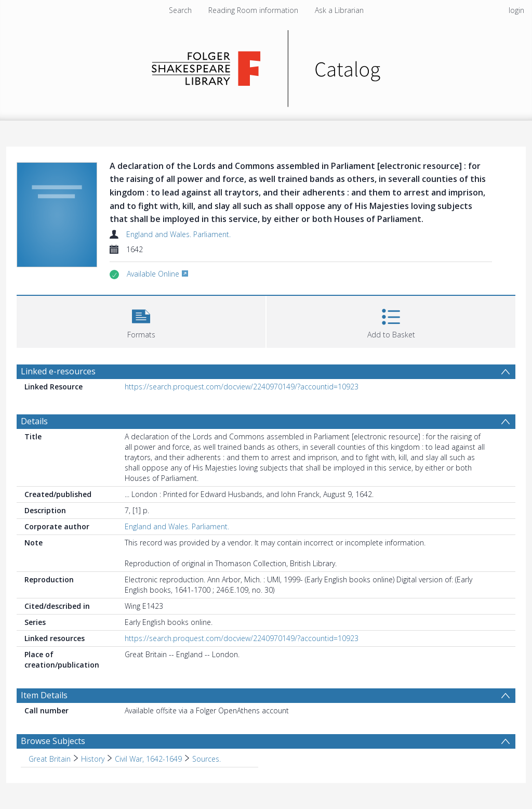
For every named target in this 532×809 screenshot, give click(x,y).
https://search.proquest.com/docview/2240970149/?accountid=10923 (242, 387)
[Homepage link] (266, 66)
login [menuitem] (516, 10)
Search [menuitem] (180, 10)
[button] (141, 321)
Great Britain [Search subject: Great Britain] (50, 759)
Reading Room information (253, 10)
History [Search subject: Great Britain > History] (93, 759)
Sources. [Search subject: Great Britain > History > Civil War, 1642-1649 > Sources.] (207, 759)
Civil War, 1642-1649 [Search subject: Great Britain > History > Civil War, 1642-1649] (148, 759)
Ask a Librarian (339, 10)
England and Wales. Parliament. (178, 234)
